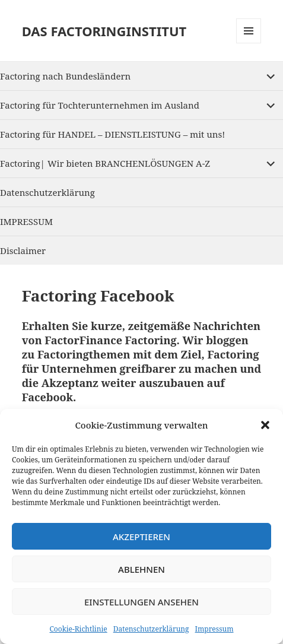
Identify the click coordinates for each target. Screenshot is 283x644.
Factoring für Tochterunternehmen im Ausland (100, 105)
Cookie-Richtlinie (78, 629)
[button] (265, 425)
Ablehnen (141, 569)
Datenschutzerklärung (151, 629)
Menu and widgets (249, 43)
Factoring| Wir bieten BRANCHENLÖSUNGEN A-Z (105, 163)
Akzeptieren (141, 537)
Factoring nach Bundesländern (65, 76)
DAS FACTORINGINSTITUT (104, 31)
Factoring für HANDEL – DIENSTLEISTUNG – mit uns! (112, 134)
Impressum (214, 629)
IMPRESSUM (26, 221)
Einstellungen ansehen (141, 602)
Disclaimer (23, 250)
